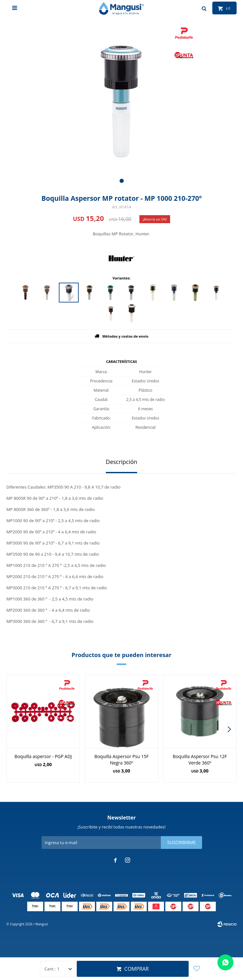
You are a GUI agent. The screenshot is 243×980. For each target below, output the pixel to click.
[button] (122, 181)
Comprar (137, 969)
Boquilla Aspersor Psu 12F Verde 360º (200, 760)
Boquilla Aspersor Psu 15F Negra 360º (121, 760)
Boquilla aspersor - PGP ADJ (43, 756)
